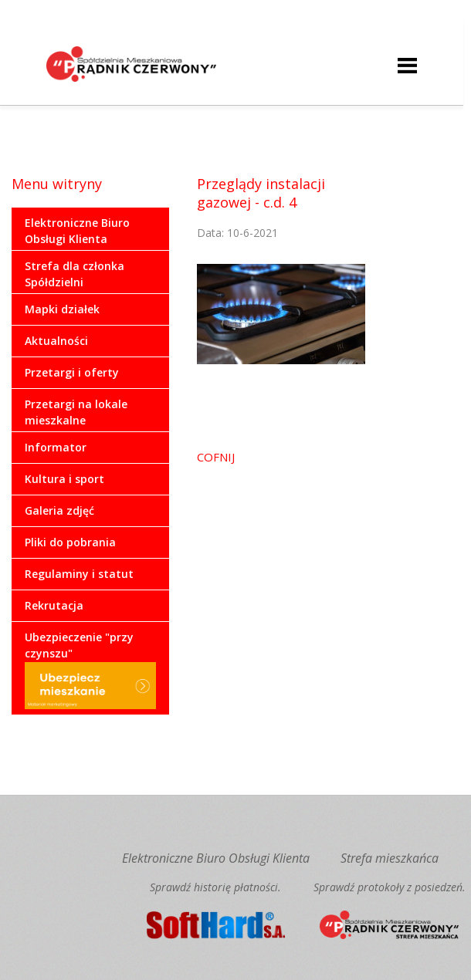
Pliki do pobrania (70, 542)
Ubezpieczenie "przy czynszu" (90, 669)
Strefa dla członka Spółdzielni (75, 274)
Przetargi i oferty (72, 372)
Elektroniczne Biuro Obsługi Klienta (77, 231)
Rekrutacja (54, 605)
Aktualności (56, 341)
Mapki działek (62, 309)
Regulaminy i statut (79, 574)
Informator (56, 447)
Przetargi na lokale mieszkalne (76, 412)
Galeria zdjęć (59, 510)
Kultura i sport (64, 479)
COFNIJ (216, 457)
